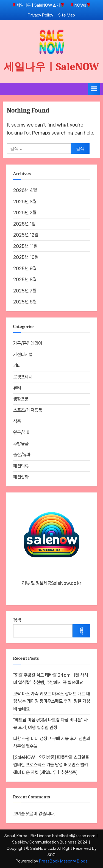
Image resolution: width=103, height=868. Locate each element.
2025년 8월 (25, 279)
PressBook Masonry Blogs (63, 861)
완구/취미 (22, 432)
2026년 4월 (25, 190)
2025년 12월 (26, 235)
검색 (17, 620)
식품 (17, 421)
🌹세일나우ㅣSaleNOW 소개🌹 (38, 5)
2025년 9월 (25, 268)
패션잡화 (21, 477)
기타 (17, 365)
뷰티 (17, 388)
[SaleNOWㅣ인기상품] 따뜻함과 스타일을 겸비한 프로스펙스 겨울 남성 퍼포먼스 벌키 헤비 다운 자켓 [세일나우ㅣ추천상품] (51, 765)
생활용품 (21, 399)
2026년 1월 (24, 224)
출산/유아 (22, 455)
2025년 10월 (26, 257)
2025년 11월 (25, 246)
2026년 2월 (25, 213)
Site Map (67, 15)
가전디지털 (23, 354)
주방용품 (21, 444)
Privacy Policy (41, 15)
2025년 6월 (25, 302)
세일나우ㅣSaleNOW (51, 67)
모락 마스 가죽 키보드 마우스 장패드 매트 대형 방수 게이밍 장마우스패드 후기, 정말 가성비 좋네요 (52, 701)
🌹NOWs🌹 (80, 5)
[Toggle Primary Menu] (94, 89)
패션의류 (21, 466)
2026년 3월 (25, 202)
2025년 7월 (25, 291)
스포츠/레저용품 (28, 410)
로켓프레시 (23, 377)
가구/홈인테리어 (28, 343)
